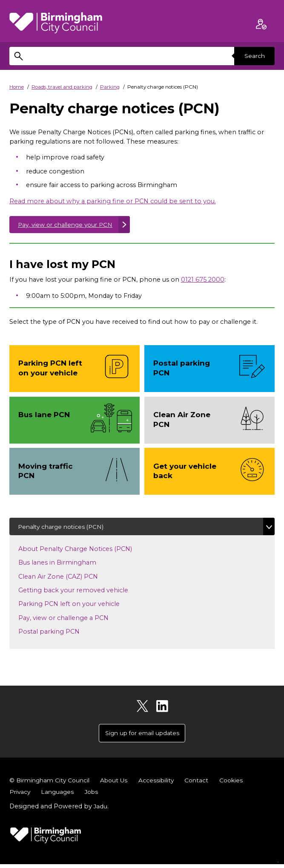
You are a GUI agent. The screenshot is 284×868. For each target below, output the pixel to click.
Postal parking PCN (57, 634)
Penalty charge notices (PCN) (64, 528)
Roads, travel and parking (62, 87)
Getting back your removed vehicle (81, 592)
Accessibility (162, 784)
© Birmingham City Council (51, 784)
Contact (204, 784)
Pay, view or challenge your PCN (69, 225)
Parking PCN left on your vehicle (77, 606)
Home (17, 87)
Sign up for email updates (142, 736)
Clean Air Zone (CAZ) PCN (66, 578)
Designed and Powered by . (59, 810)
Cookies (239, 784)
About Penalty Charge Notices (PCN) (83, 551)
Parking (110, 87)
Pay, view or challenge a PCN (71, 620)
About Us (118, 784)
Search (253, 56)
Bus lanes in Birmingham (65, 565)
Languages (59, 796)
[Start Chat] (267, 851)
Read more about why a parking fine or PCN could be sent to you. (113, 201)
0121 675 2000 (203, 281)
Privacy (20, 796)
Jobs (95, 796)
